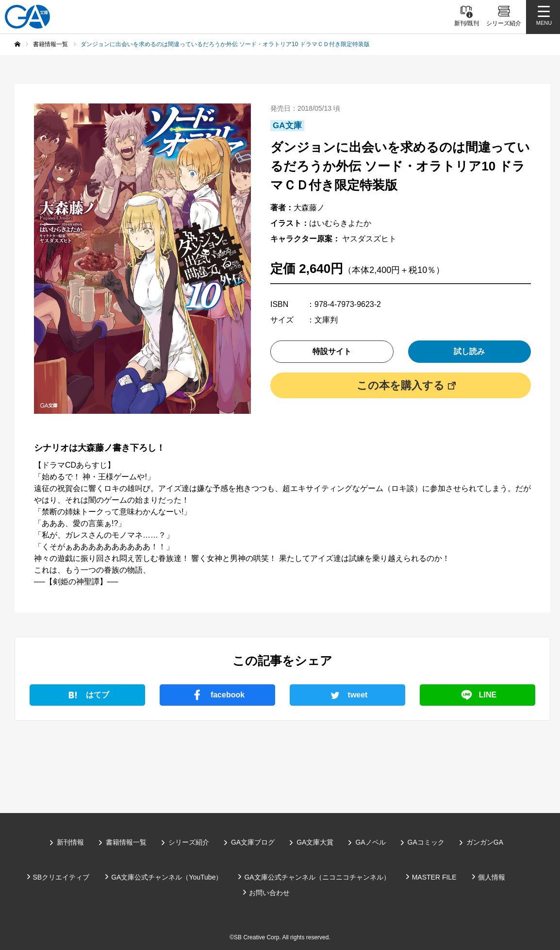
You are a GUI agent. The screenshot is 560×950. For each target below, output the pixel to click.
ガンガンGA (485, 842)
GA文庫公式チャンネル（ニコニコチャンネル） (317, 877)
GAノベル (370, 842)
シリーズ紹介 (189, 842)
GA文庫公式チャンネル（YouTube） (167, 877)
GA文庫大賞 (315, 842)
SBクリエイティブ (61, 877)
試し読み (469, 351)
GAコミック (426, 842)
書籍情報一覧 (126, 842)
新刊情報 (70, 842)
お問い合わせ (269, 893)
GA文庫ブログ (253, 842)
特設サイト (332, 351)
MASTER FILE (434, 877)
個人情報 (492, 877)
